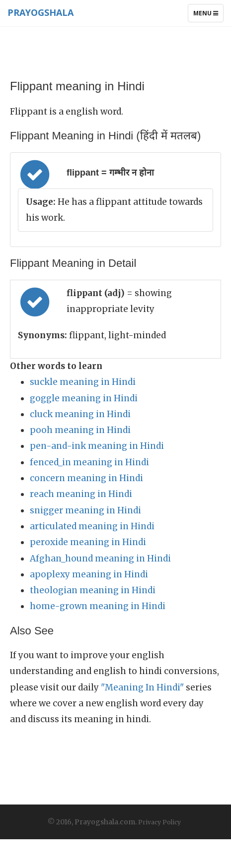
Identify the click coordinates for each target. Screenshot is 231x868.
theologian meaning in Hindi (93, 590)
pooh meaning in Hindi (80, 430)
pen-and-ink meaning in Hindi (97, 446)
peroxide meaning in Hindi (88, 542)
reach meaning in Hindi (81, 494)
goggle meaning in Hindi (84, 398)
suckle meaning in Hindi (83, 382)
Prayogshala (40, 12)
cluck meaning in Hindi (80, 414)
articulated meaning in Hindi (92, 526)
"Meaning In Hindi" (142, 687)
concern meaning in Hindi (86, 478)
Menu (208, 15)
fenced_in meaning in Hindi (89, 462)
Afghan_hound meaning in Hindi (100, 558)
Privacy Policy (159, 822)
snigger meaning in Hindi (85, 510)
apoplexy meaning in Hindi (89, 574)
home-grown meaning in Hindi (98, 606)
